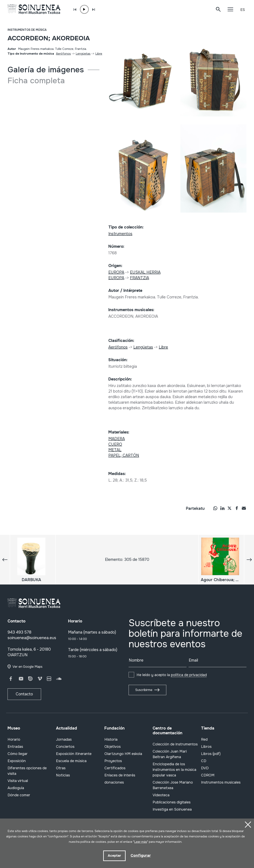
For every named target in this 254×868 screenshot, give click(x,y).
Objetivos (113, 747)
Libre (99, 54)
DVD (205, 768)
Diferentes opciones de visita (27, 771)
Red (204, 739)
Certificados (115, 768)
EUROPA (116, 272)
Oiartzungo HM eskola (123, 754)
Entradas (15, 747)
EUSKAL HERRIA (145, 272)
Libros (206, 747)
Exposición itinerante (74, 754)
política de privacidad (189, 675)
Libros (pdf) (211, 754)
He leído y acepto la (172, 675)
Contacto (24, 694)
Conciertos (65, 747)
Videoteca (161, 795)
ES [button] (243, 10)
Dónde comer (19, 795)
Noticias (63, 775)
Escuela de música (71, 761)
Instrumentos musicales (221, 782)
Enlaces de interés (120, 775)
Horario (14, 739)
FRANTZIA (140, 278)
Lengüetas (83, 54)
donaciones (114, 782)
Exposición (17, 761)
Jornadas (64, 739)
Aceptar (114, 856)
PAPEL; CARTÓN (124, 455)
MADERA (117, 439)
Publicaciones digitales (172, 802)
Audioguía (16, 788)
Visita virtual (18, 781)
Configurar (141, 855)
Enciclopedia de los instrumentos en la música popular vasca (174, 770)
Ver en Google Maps (27, 667)
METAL (115, 450)
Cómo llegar (18, 754)
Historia (111, 739)
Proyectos (113, 761)
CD (204, 761)
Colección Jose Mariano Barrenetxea (173, 785)
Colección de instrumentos (175, 744)
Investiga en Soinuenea (172, 809)
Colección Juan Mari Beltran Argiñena (170, 754)
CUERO (115, 444)
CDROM (208, 775)
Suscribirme (144, 690)
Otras (61, 768)
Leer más (141, 842)
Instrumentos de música (27, 30)
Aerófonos (63, 54)
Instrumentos (120, 234)
